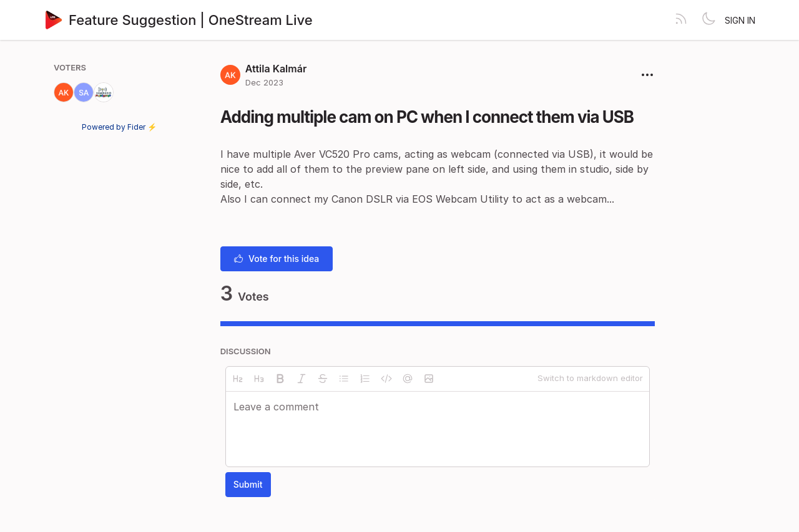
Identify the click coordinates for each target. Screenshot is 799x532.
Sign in (740, 20)
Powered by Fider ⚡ (119, 127)
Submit (248, 484)
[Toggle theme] (708, 20)
